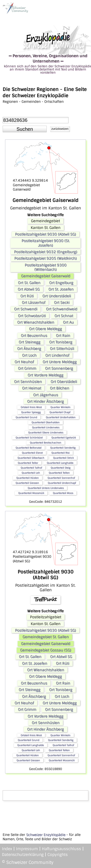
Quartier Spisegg (31, 412)
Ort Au (68, 322)
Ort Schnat (64, 316)
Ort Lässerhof (34, 303)
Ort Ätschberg (29, 349)
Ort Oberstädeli (64, 382)
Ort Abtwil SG (29, 289)
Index (7, 849)
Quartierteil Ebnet (32, 453)
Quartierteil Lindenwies (46, 427)
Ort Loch (29, 355)
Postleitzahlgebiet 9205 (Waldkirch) (45, 258)
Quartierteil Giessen (27, 483)
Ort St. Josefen (61, 289)
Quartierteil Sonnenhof (61, 478)
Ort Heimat (32, 388)
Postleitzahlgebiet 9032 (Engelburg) (46, 252)
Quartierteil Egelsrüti (64, 437)
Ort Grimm (27, 368)
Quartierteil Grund (26, 417)
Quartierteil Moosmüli (31, 493)
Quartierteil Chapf (60, 412)
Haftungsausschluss (61, 849)
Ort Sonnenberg (59, 368)
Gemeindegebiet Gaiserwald (46, 276)
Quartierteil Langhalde (60, 463)
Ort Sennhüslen (28, 382)
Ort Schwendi (26, 309)
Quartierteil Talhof (31, 468)
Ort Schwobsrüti (32, 316)
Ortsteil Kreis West (31, 407)
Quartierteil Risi (60, 453)
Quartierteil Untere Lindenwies (46, 488)
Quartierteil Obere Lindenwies (46, 432)
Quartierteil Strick (63, 458)
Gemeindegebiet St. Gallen (46, 637)
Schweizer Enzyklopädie (46, 835)
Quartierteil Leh (31, 473)
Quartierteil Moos (63, 493)
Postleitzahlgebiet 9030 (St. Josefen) (46, 243)
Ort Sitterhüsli (62, 349)
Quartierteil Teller (28, 463)
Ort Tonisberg (61, 342)
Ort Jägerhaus (46, 395)
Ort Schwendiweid (62, 309)
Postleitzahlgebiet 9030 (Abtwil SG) (45, 234)
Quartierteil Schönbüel (29, 437)
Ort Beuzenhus (34, 336)
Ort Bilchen (60, 388)
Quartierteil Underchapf (62, 483)
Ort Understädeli (57, 296)
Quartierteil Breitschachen (45, 443)
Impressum (27, 849)
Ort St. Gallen (29, 283)
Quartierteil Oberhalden (45, 422)
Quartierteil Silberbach (31, 458)
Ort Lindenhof (57, 355)
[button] (25, 129)
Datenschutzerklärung (23, 855)
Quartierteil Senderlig (63, 448)
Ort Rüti (27, 296)
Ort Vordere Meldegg (45, 375)
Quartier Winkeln (60, 407)
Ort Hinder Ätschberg (45, 401)
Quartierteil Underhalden (61, 417)
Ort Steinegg (30, 342)
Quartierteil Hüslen (27, 478)
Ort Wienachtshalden (36, 322)
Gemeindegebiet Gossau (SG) (46, 650)
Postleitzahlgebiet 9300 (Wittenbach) (46, 267)
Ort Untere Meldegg (60, 362)
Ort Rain (63, 336)
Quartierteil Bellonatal (28, 448)
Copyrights (58, 855)
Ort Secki (62, 303)
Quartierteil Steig (61, 468)
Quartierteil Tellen (59, 473)
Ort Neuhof (24, 362)
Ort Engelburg (61, 283)
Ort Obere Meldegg (45, 329)
